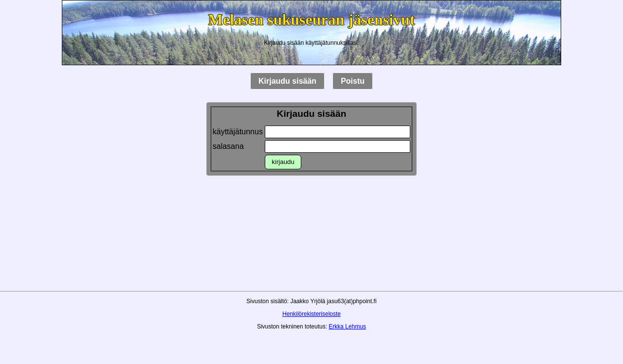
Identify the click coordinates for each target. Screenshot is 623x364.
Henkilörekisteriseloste (311, 314)
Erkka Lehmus (347, 327)
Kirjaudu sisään (287, 81)
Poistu (353, 81)
